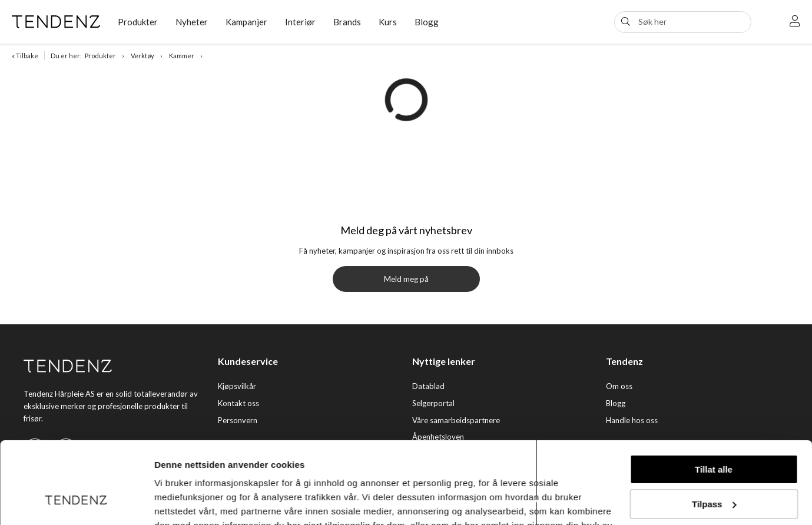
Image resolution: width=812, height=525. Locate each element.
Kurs (388, 22)
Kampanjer (246, 22)
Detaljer (171, 502)
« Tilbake (25, 56)
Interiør (300, 22)
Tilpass (714, 433)
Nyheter (192, 22)
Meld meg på (406, 279)
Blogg (427, 22)
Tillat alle (714, 399)
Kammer (182, 56)
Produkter (138, 22)
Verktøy (142, 56)
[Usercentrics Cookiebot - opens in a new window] (76, 502)
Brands (347, 22)
